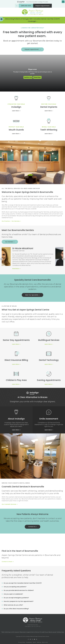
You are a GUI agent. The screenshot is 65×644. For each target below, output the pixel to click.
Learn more (16, 111)
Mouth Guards (16, 130)
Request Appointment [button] (42, 6)
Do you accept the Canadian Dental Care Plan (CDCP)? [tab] (23, 583)
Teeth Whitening (49, 130)
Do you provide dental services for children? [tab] (19, 590)
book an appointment (28, 632)
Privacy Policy (22, 642)
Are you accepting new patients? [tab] (15, 587)
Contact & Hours (7, 562)
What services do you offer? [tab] (13, 605)
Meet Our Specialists (32, 295)
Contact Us (32, 527)
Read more (24, 270)
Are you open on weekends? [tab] (13, 594)
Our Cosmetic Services (9, 504)
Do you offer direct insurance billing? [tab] (16, 609)
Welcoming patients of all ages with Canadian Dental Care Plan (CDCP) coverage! (32, 20)
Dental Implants (49, 107)
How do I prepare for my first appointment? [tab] (19, 601)
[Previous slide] (1, 259)
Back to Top (45, 642)
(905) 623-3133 (26, 6)
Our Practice (6, 221)
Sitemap (39, 642)
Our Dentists (9, 242)
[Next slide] (64, 259)
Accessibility (29, 642)
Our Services (16, 221)
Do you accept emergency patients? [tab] (16, 598)
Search (34, 642)
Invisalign (16, 107)
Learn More (48, 111)
